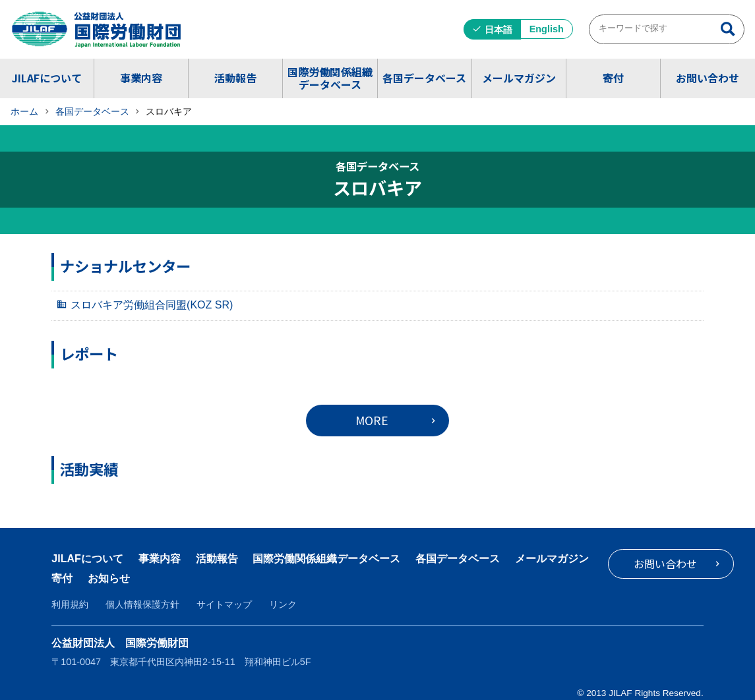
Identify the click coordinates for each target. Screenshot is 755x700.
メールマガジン (519, 78)
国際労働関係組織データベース (330, 78)
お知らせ (198, 578)
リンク (283, 604)
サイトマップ (224, 604)
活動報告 (235, 78)
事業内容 (141, 78)
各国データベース (424, 78)
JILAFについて (47, 78)
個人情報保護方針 (142, 604)
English (547, 29)
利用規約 (70, 604)
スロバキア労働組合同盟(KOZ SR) (152, 305)
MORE (372, 420)
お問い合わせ (708, 78)
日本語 (498, 30)
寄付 (613, 78)
